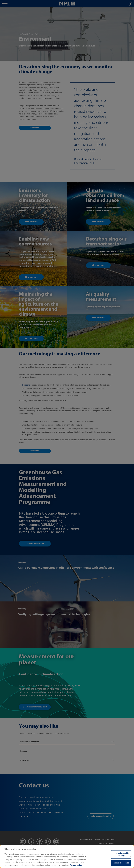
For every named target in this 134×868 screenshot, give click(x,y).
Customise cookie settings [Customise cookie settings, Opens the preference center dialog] (121, 857)
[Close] (131, 859)
